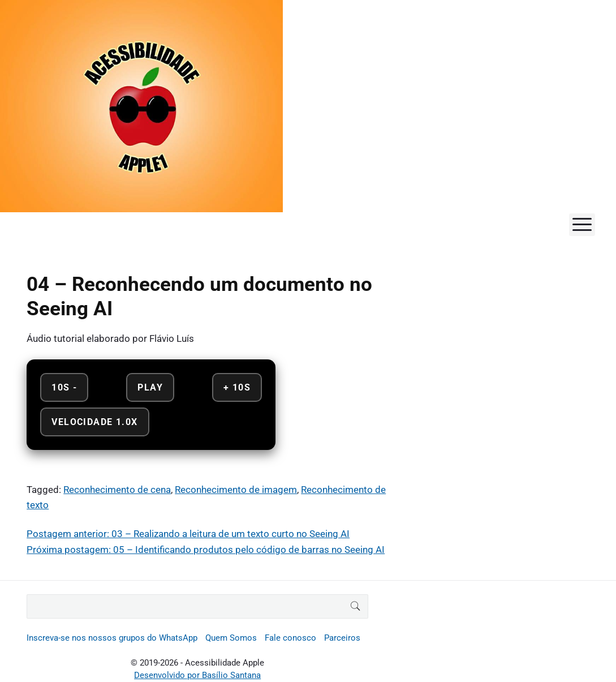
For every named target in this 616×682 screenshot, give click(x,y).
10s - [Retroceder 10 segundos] (64, 387)
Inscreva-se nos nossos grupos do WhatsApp (112, 638)
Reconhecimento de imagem (236, 490)
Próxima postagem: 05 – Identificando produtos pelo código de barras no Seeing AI (206, 550)
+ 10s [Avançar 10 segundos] (237, 387)
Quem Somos (231, 638)
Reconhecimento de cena (117, 490)
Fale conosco (290, 638)
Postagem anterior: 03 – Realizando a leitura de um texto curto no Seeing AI (188, 534)
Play (150, 387)
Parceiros (342, 638)
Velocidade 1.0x (94, 422)
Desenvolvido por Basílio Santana (197, 675)
